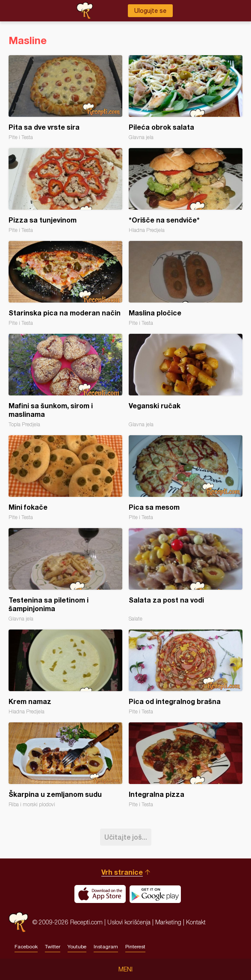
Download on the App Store (100, 894)
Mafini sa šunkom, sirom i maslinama (65, 381)
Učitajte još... (126, 837)
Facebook (26, 947)
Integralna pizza (186, 765)
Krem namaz (65, 672)
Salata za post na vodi (186, 575)
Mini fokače (65, 478)
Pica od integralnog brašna (186, 672)
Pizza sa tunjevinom (65, 191)
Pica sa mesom (186, 478)
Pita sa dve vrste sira (65, 98)
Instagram (106, 947)
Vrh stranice (122, 872)
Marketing (168, 922)
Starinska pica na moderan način (65, 284)
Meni (125, 969)
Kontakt (196, 922)
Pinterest (135, 947)
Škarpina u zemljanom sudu (65, 765)
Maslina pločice (186, 284)
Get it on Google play (155, 894)
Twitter (53, 947)
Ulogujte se (150, 11)
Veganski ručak (186, 381)
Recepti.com (18, 922)
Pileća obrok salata (186, 98)
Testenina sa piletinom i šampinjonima (65, 575)
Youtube (77, 947)
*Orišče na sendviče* (186, 191)
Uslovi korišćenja (129, 922)
